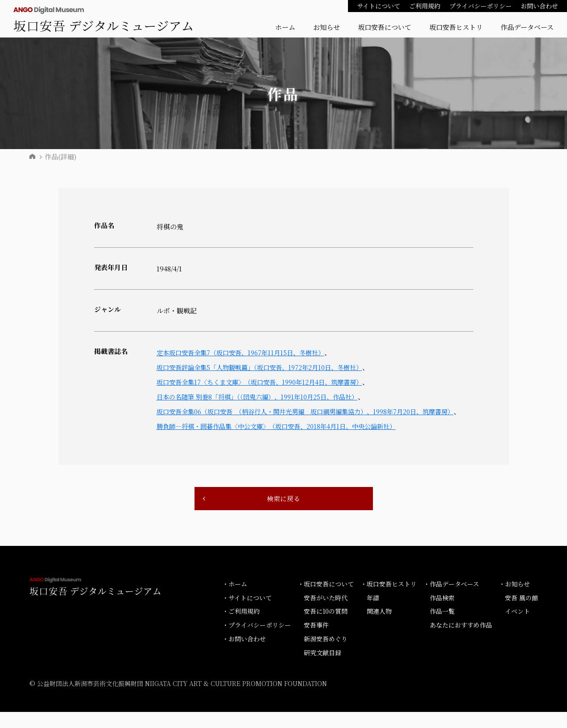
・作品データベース (451, 600)
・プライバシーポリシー (257, 641)
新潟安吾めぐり (326, 655)
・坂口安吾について (326, 600)
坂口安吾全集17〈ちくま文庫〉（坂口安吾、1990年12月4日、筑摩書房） (267, 382)
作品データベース (527, 27)
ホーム (285, 27)
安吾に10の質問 (326, 628)
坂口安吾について (385, 27)
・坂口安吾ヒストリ (389, 600)
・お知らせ (514, 600)
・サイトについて (247, 614)
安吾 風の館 (521, 614)
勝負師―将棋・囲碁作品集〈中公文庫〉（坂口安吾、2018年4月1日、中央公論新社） (284, 441)
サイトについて (379, 6)
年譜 (373, 614)
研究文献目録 (323, 669)
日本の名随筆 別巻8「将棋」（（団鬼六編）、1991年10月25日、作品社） (265, 397)
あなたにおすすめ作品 (461, 641)
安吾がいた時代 (326, 614)
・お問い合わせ (244, 655)
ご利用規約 (425, 6)
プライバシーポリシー (480, 6)
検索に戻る (284, 514)
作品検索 (442, 614)
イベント (517, 628)
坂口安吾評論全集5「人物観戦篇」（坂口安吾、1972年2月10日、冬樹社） (267, 367)
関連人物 (379, 628)
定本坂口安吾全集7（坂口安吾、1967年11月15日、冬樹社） (246, 352)
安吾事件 (316, 641)
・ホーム (235, 600)
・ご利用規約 (241, 628)
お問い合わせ (539, 6)
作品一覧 (442, 628)
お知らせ (327, 27)
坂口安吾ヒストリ (456, 27)
